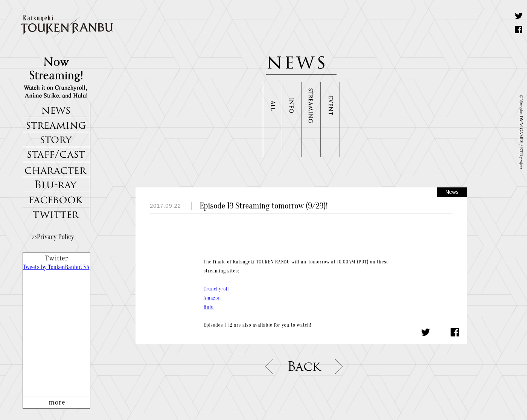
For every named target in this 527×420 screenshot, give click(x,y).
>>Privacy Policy (53, 237)
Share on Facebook (519, 30)
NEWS (56, 110)
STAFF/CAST (56, 155)
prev (270, 367)
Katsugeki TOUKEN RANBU (71, 27)
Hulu (209, 307)
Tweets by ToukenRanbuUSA (56, 267)
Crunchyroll (216, 289)
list (305, 367)
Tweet (519, 16)
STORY (56, 140)
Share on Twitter (426, 332)
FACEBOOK (56, 200)
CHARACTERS (56, 170)
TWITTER (56, 215)
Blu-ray (56, 185)
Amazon (212, 298)
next (340, 367)
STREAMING (56, 125)
